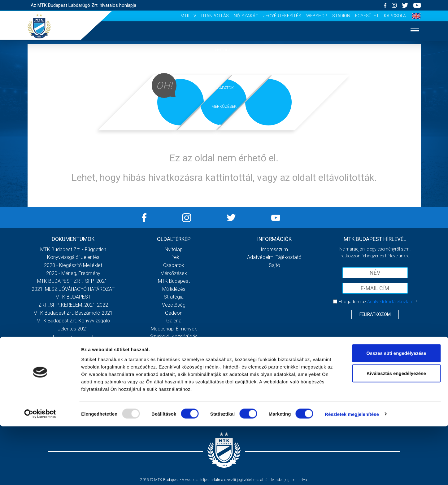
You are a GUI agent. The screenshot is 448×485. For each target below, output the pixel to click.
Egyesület (367, 16)
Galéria (224, 144)
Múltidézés (174, 289)
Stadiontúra (174, 345)
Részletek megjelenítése (352, 473)
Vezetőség (174, 305)
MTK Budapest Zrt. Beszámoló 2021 (73, 313)
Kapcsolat (396, 16)
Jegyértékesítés (282, 16)
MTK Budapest (174, 281)
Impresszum (274, 249)
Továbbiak (73, 339)
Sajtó (224, 182)
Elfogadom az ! (378, 302)
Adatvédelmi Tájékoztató (274, 257)
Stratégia (174, 297)
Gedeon (174, 313)
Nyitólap (224, 50)
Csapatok (224, 88)
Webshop (317, 16)
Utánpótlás (215, 16)
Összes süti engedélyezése (396, 412)
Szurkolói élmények (224, 163)
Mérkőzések (224, 106)
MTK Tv (188, 16)
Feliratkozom (375, 314)
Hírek (224, 69)
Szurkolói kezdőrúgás (174, 336)
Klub (224, 125)
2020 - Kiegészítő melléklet (73, 265)
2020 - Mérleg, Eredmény (73, 273)
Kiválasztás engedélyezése (396, 432)
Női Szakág (246, 16)
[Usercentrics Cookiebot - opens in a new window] (40, 473)
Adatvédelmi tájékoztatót (391, 302)
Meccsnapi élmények (174, 329)
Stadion (341, 16)
